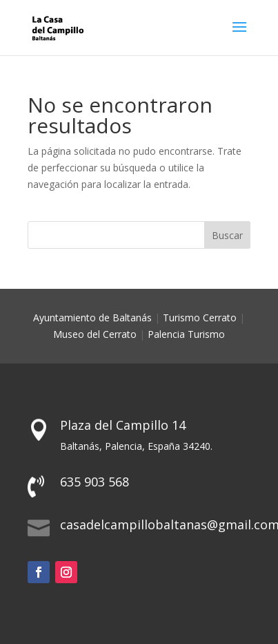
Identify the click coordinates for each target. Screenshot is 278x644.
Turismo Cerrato (200, 318)
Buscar (227, 235)
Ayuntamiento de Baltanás (92, 318)
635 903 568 (95, 482)
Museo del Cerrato (95, 334)
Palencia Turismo (186, 334)
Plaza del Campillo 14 (123, 425)
